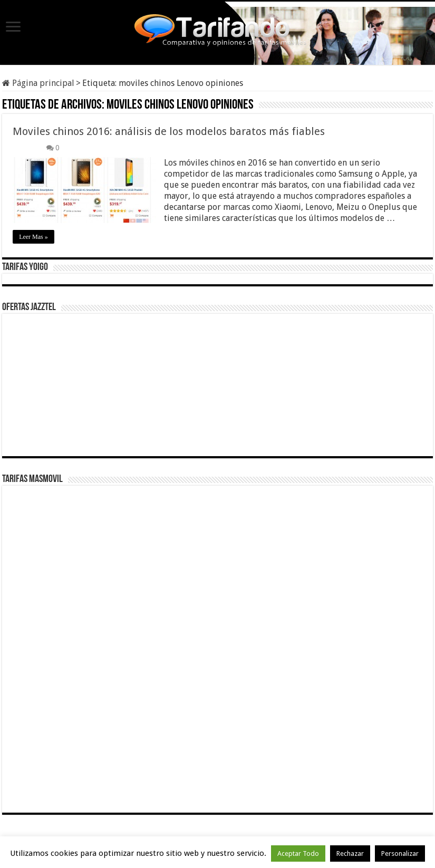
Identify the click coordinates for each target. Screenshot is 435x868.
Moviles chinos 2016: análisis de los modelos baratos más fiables (169, 131)
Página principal (38, 83)
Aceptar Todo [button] (298, 853)
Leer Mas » (33, 237)
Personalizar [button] (400, 853)
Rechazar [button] (350, 853)
